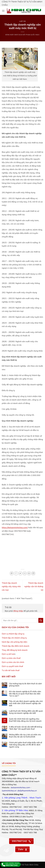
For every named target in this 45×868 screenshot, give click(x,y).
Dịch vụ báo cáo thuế (11, 658)
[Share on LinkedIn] (33, 573)
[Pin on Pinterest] (29, 573)
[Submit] (41, 620)
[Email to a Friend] (25, 573)
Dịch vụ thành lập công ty (13, 634)
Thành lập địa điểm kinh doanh (16, 646)
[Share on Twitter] (20, 573)
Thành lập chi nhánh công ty (14, 638)
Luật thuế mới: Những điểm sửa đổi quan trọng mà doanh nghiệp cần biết (26, 712)
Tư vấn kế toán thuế (11, 670)
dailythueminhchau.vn (27, 791)
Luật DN (22, 21)
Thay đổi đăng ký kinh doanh (15, 650)
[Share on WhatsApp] (12, 573)
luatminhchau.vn (9, 791)
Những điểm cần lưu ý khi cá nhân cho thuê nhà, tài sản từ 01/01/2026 (25, 736)
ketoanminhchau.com (20, 787)
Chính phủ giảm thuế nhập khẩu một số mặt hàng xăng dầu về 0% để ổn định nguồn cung (26, 745)
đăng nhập (18, 611)
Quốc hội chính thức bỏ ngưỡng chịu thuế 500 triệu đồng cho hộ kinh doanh (25, 720)
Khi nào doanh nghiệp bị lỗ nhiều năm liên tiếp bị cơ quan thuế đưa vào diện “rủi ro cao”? (25, 694)
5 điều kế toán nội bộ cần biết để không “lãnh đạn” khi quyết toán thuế (25, 728)
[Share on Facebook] (16, 573)
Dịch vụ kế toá (8, 654)
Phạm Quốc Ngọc (33, 35)
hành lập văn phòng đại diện (15, 642)
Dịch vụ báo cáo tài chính (13, 662)
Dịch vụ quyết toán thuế (12, 666)
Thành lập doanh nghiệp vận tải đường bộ (34, 586)
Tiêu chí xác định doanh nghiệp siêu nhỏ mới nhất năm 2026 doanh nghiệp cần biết (26, 703)
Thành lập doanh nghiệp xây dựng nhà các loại (11, 586)
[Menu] (3, 11)
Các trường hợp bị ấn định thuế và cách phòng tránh (25, 685)
